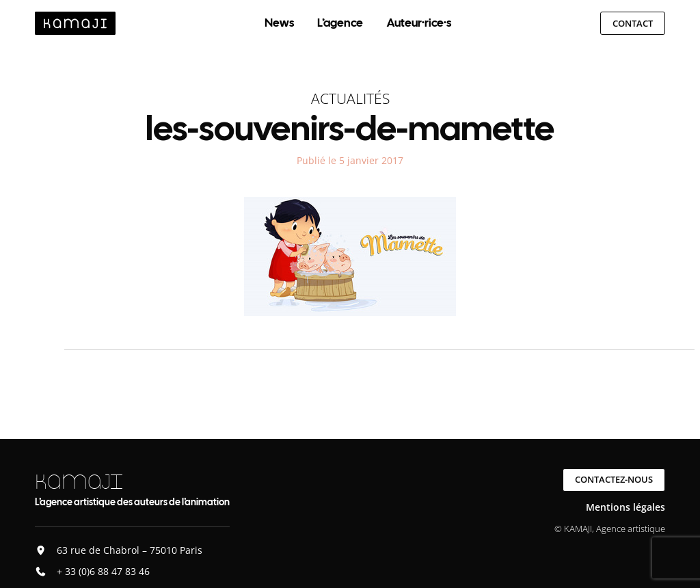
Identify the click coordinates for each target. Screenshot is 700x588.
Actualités (350, 98)
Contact (633, 23)
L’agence (340, 23)
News (279, 23)
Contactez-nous (614, 479)
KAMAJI (79, 482)
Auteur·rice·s (419, 23)
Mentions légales (625, 507)
